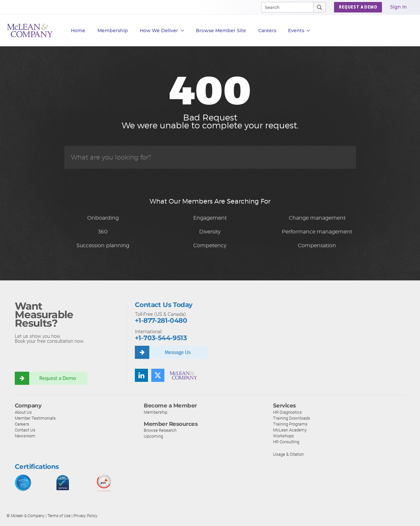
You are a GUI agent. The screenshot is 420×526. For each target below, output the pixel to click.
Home (78, 31)
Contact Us (25, 430)
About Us (23, 412)
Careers (22, 424)
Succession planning (103, 245)
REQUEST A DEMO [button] (358, 7)
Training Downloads (292, 418)
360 (103, 232)
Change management (317, 218)
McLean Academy (290, 430)
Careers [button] (267, 31)
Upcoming (153, 436)
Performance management (317, 232)
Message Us (178, 352)
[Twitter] (158, 375)
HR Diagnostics (287, 412)
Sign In (399, 7)
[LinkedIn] (141, 375)
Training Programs (290, 424)
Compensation (317, 245)
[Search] (284, 7)
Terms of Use (59, 516)
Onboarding (103, 218)
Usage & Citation (288, 454)
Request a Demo (58, 378)
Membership (113, 31)
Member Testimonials (35, 418)
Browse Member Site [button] (221, 31)
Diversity (210, 232)
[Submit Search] (320, 7)
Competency (210, 245)
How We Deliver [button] (162, 31)
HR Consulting (286, 442)
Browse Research (160, 430)
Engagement (210, 218)
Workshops (283, 436)
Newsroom (25, 436)
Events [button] (299, 31)
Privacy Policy (85, 516)
